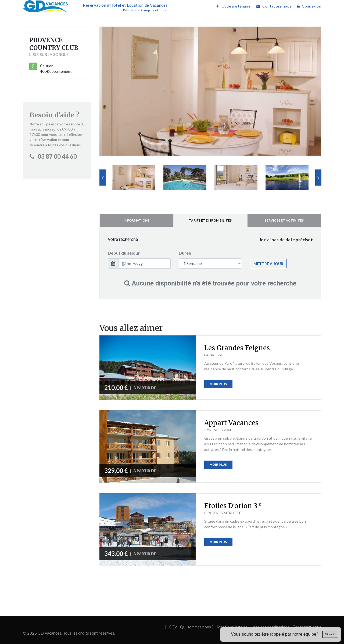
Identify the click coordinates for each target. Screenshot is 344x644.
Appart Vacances (231, 423)
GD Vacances (49, 633)
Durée (185, 253)
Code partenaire (232, 6)
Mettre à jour (268, 264)
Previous (103, 178)
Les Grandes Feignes (237, 348)
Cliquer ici (330, 634)
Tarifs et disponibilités (210, 220)
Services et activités (284, 220)
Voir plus (218, 384)
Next (318, 178)
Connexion (308, 6)
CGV (173, 627)
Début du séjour (124, 253)
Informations (137, 220)
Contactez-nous (273, 6)
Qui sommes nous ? (197, 627)
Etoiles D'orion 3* (233, 506)
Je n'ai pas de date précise (286, 239)
